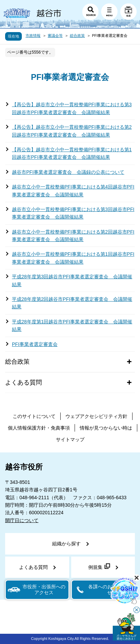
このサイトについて (34, 416)
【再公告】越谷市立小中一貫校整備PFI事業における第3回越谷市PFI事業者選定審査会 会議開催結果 (72, 108)
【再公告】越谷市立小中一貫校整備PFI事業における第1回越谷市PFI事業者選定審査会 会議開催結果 (72, 153)
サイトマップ (70, 439)
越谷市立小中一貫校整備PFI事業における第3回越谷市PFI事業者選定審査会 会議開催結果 (73, 213)
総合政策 (77, 36)
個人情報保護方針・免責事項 (39, 428)
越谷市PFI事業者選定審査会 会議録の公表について (68, 172)
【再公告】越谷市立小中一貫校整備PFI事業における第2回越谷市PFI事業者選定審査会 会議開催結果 (72, 131)
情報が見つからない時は (106, 428)
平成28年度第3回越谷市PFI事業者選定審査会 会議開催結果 (72, 280)
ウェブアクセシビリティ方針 (96, 416)
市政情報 (33, 36)
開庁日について (22, 520)
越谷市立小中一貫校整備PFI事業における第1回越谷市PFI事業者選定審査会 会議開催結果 (73, 258)
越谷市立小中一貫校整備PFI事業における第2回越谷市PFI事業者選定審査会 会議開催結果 (73, 236)
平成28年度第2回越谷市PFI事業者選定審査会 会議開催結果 (72, 303)
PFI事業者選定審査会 (35, 344)
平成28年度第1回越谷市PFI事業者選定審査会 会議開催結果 (72, 325)
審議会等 (55, 36)
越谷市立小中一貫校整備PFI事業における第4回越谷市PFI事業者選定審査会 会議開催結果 (73, 191)
